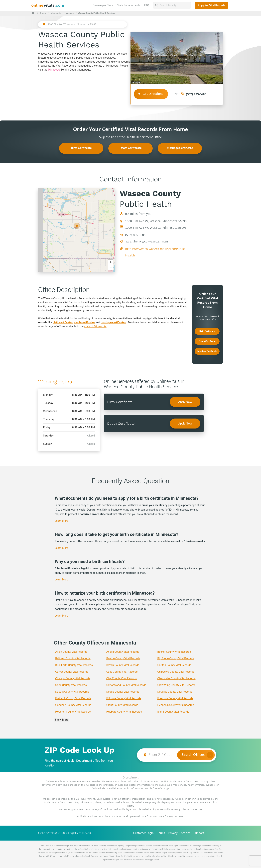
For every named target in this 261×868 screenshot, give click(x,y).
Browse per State (104, 5)
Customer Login (143, 833)
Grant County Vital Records (122, 705)
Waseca (70, 13)
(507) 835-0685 (196, 95)
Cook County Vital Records (71, 685)
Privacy (173, 833)
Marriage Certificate (180, 148)
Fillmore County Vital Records (124, 698)
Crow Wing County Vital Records (176, 685)
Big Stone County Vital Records (176, 658)
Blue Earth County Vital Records (74, 665)
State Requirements (129, 5)
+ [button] (111, 262)
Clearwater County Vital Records (176, 678)
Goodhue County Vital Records (73, 705)
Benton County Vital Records (123, 658)
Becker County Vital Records (174, 652)
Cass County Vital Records (122, 672)
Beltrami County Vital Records (73, 658)
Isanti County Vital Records (173, 712)
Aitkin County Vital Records (71, 652)
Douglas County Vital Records (175, 692)
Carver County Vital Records (72, 672)
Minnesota (56, 13)
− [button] (111, 267)
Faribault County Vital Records (73, 698)
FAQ (147, 5)
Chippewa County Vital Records (176, 672)
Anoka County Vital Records (123, 652)
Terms (161, 833)
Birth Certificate (81, 148)
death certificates (85, 322)
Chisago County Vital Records (73, 678)
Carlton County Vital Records (174, 665)
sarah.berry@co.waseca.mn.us (147, 242)
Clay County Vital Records (122, 678)
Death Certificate (131, 148)
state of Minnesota (95, 326)
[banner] (48, 5)
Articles (186, 833)
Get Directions (151, 94)
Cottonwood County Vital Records (126, 685)
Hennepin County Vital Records (176, 705)
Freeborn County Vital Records (175, 698)
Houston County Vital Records (73, 712)
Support (199, 833)
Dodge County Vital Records (123, 692)
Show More (62, 720)
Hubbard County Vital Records (124, 712)
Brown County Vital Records (123, 665)
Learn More (62, 521)
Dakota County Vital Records (72, 692)
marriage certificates (113, 322)
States (43, 13)
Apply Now (185, 402)
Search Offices (193, 755)
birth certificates (63, 322)
